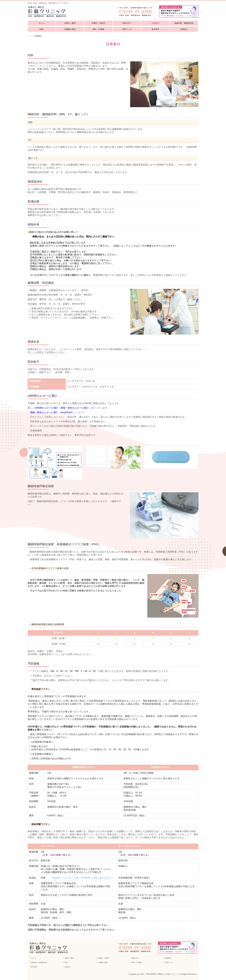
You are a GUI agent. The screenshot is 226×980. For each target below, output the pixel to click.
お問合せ (184, 29)
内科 (41, 29)
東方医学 (155, 29)
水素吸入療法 (70, 29)
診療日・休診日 (99, 23)
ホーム (42, 23)
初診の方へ (127, 23)
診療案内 (156, 23)
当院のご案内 (70, 23)
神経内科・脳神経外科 (184, 23)
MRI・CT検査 (98, 29)
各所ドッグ (127, 29)
